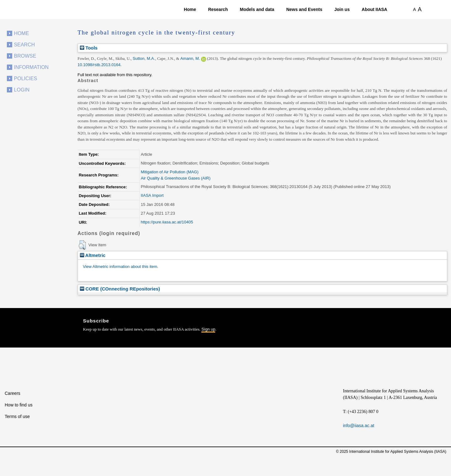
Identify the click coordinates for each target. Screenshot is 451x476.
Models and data (257, 9)
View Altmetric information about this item (120, 267)
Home (190, 9)
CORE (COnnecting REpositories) (120, 289)
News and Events (304, 9)
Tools (89, 48)
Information (31, 67)
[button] (82, 245)
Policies (26, 78)
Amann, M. (190, 58)
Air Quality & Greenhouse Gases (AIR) (176, 178)
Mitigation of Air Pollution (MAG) (170, 172)
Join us (342, 9)
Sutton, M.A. (144, 58)
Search (25, 45)
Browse (25, 56)
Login (22, 90)
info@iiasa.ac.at (359, 426)
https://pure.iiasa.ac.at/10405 (167, 222)
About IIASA (375, 9)
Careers (13, 393)
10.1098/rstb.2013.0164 (99, 65)
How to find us (19, 405)
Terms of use (17, 416)
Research (218, 9)
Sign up (208, 329)
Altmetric (93, 255)
